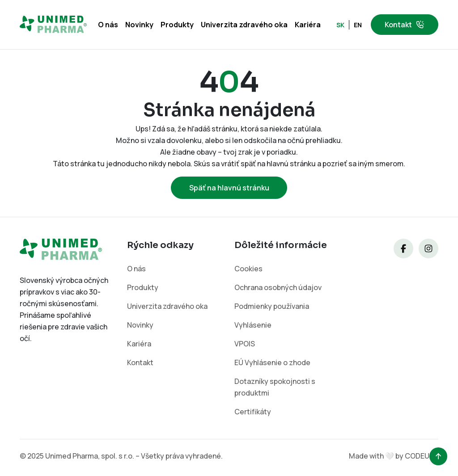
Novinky (139, 25)
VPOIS (245, 344)
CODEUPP (422, 456)
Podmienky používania (272, 306)
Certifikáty (253, 412)
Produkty (177, 25)
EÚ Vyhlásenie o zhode (272, 362)
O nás (108, 25)
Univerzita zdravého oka (244, 25)
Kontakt (405, 25)
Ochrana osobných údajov (278, 287)
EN (358, 25)
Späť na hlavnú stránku (229, 188)
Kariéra (308, 25)
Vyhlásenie (253, 325)
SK (340, 25)
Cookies (248, 269)
